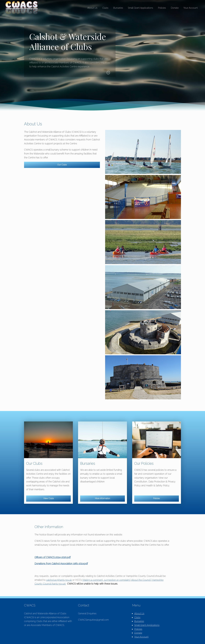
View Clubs (49, 498)
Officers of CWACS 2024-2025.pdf (53, 557)
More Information (102, 498)
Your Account (191, 8)
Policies (162, 8)
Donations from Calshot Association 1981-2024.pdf (61, 564)
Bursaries (118, 8)
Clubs (105, 8)
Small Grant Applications (140, 8)
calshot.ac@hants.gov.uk (59, 580)
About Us (92, 8)
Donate (175, 8)
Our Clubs (62, 165)
